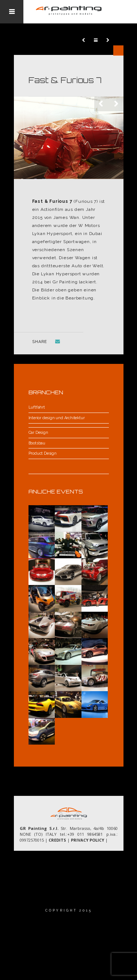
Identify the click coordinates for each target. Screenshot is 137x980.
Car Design (38, 433)
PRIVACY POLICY (87, 840)
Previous (102, 104)
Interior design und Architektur (57, 418)
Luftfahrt (37, 407)
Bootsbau (37, 443)
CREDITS (57, 840)
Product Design (43, 453)
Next (116, 104)
